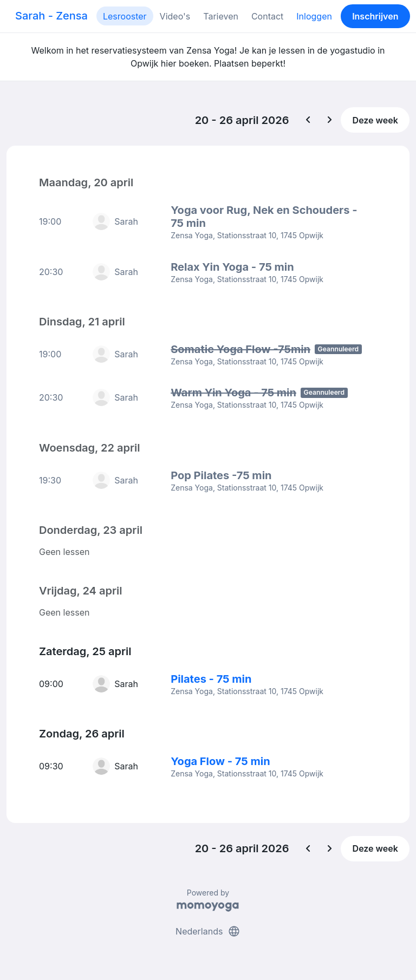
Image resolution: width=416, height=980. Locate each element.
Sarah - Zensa (51, 16)
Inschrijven (375, 16)
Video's (175, 16)
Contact (267, 16)
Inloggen (314, 16)
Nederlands (208, 930)
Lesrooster (125, 16)
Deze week (375, 120)
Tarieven (221, 16)
